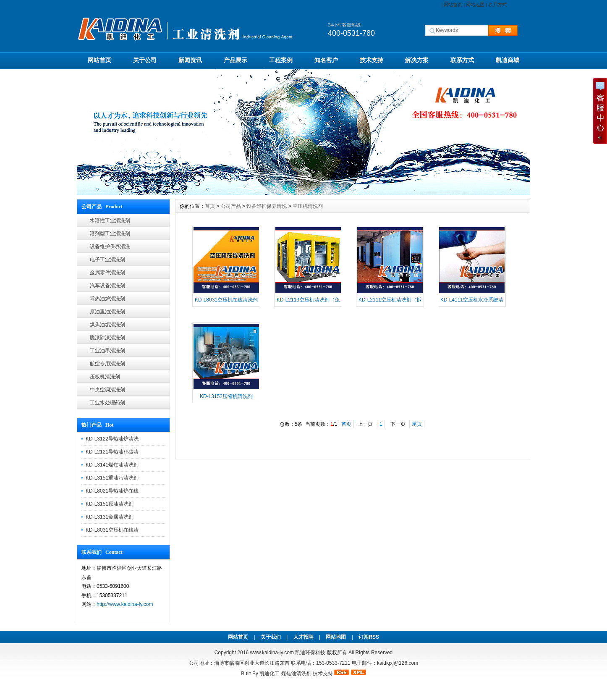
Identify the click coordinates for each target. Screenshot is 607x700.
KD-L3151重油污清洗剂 (112, 478)
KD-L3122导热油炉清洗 (112, 439)
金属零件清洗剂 (107, 273)
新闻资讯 (190, 60)
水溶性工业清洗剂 (110, 220)
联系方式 (497, 5)
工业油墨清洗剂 (107, 351)
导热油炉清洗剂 (107, 299)
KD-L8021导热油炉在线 (112, 491)
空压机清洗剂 (308, 206)
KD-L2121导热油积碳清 (112, 452)
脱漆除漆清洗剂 (107, 338)
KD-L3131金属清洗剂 (110, 517)
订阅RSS (369, 637)
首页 (210, 206)
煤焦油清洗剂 (296, 674)
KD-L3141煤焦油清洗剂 (112, 465)
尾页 (417, 424)
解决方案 (417, 60)
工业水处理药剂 (107, 403)
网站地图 (475, 5)
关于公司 (145, 60)
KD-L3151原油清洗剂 (110, 504)
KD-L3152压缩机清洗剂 (226, 396)
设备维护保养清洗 (110, 246)
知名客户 (326, 60)
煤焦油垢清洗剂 (107, 325)
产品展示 (235, 60)
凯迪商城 (508, 60)
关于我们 (271, 637)
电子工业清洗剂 (107, 260)
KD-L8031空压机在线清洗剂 (226, 300)
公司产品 (231, 206)
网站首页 (453, 5)
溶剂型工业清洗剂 (110, 233)
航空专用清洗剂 (107, 364)
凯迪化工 (269, 674)
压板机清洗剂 (105, 377)
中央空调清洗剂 (107, 390)
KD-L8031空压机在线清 (112, 530)
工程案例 (281, 60)
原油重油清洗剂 (107, 312)
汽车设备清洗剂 (107, 286)
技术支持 (372, 60)
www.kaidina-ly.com (272, 653)
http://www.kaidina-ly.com (125, 604)
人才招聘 (303, 637)
